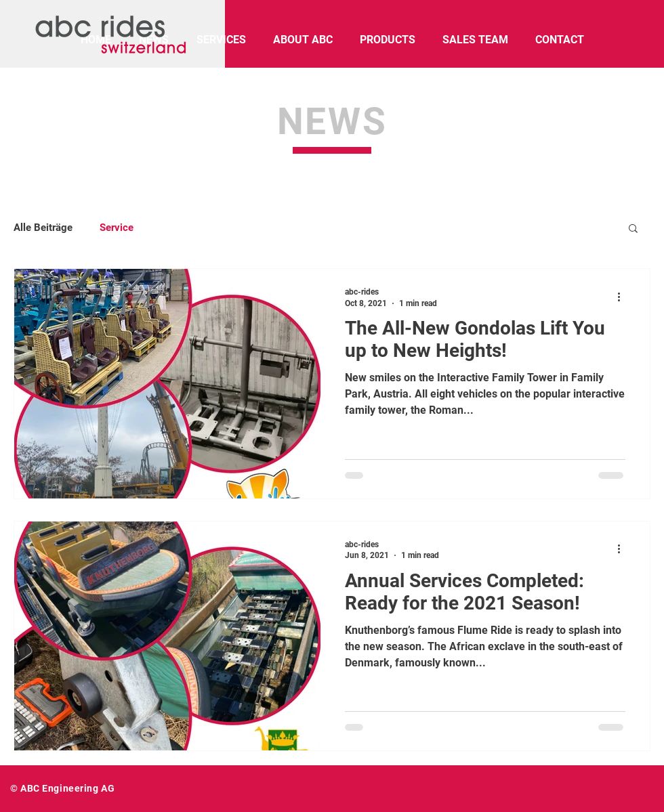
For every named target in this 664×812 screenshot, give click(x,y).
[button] (633, 229)
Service (117, 228)
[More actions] (623, 297)
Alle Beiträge (43, 228)
